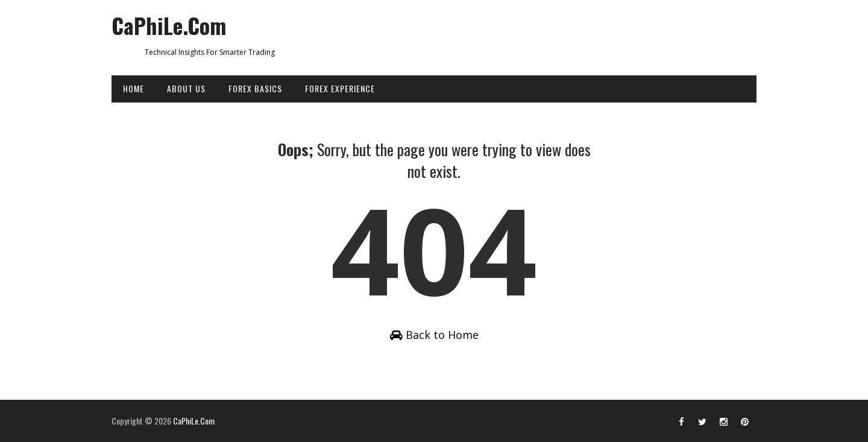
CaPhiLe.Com (169, 25)
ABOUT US (186, 88)
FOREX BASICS (255, 88)
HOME (134, 88)
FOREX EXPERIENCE (340, 88)
